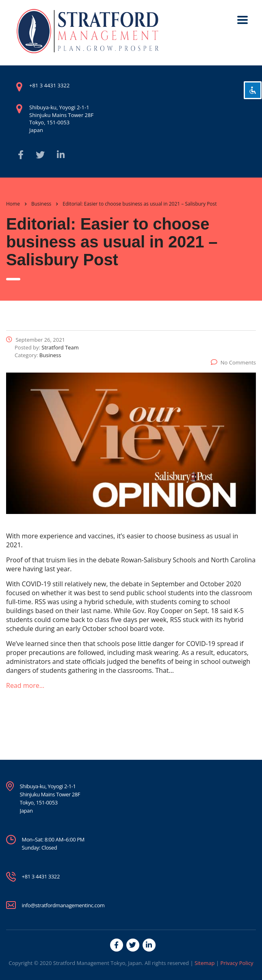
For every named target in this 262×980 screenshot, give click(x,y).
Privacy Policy (237, 963)
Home (13, 204)
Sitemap (205, 963)
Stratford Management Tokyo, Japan (97, 963)
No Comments (233, 362)
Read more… (25, 685)
